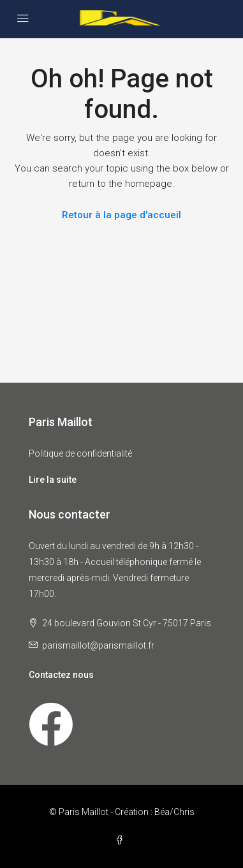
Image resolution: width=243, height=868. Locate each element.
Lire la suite (53, 480)
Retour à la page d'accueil (121, 215)
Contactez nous (61, 675)
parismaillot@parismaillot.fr (98, 645)
